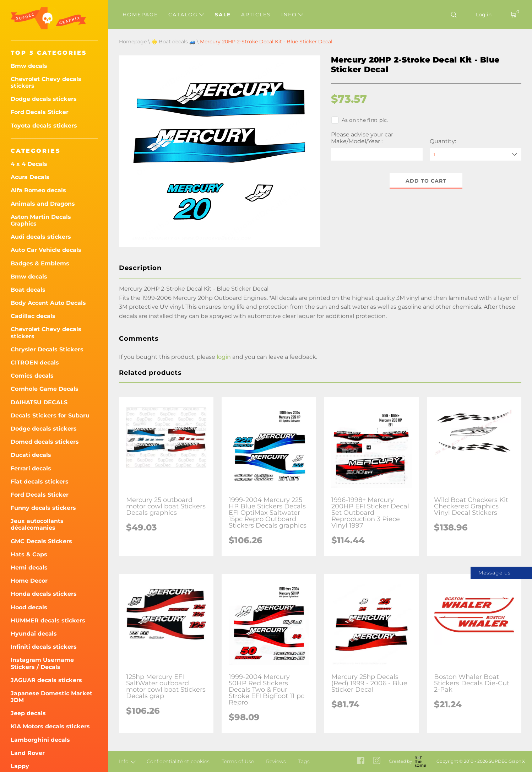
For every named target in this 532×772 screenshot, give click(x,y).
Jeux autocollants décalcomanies (37, 524)
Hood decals (29, 607)
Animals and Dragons (43, 204)
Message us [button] (495, 573)
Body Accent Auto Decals (48, 303)
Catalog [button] (186, 15)
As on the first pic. (360, 120)
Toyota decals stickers (44, 126)
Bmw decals (29, 66)
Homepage (140, 15)
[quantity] (476, 154)
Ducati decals (31, 455)
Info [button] (292, 15)
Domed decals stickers (45, 442)
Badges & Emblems (40, 263)
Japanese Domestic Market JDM (51, 697)
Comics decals (32, 376)
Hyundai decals (34, 634)
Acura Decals (30, 177)
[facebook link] (361, 761)
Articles (256, 15)
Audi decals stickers (41, 237)
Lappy (20, 766)
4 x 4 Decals (29, 164)
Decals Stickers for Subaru (50, 415)
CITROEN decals (35, 363)
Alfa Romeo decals (38, 190)
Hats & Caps (29, 554)
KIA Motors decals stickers (50, 726)
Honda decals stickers (44, 594)
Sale (223, 15)
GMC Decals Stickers (41, 541)
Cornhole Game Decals (45, 389)
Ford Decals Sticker (40, 112)
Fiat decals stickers (40, 482)
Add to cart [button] (426, 181)
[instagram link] (377, 761)
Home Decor (29, 581)
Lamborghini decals (40, 740)
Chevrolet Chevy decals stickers (46, 82)
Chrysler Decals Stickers (47, 349)
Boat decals (28, 290)
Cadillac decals (33, 316)
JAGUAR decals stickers (46, 680)
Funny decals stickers (43, 508)
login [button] (224, 357)
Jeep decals (28, 713)
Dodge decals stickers (44, 99)
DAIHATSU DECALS (39, 402)
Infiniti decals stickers (44, 647)
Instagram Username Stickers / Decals (42, 663)
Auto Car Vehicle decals (46, 250)
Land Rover (28, 753)
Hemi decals (29, 568)
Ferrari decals (31, 468)
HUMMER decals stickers (48, 620)
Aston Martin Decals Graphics (41, 220)
